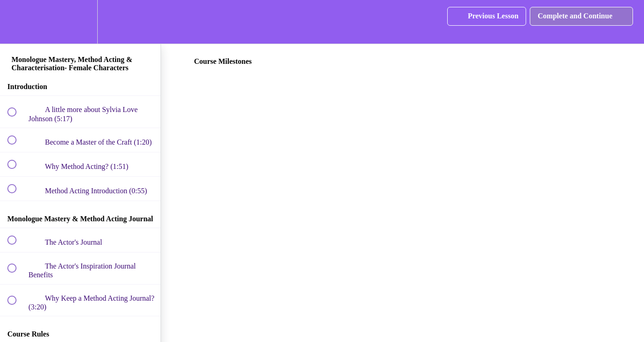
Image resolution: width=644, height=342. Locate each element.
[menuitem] (80, 22)
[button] (17, 22)
